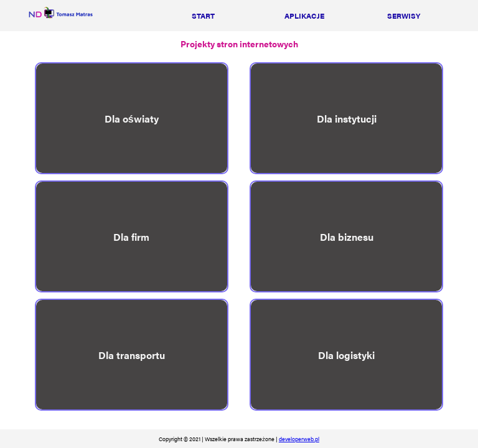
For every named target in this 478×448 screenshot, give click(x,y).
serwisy (404, 16)
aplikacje (304, 16)
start (203, 16)
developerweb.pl (299, 439)
